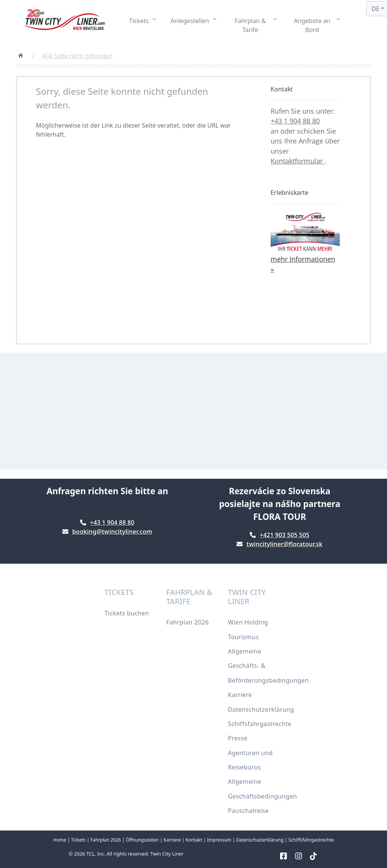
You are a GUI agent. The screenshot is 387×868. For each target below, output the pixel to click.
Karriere (240, 695)
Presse (238, 738)
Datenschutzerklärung (261, 709)
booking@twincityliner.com (112, 532)
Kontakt (194, 840)
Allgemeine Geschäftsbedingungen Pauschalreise (262, 796)
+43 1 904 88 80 (295, 121)
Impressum (219, 840)
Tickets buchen (127, 613)
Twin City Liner (167, 854)
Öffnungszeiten (142, 840)
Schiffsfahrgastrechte (260, 724)
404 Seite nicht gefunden (77, 56)
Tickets (78, 840)
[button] (143, 21)
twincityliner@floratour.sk (284, 544)
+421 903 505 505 (284, 535)
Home (60, 840)
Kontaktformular (298, 161)
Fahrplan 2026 (188, 622)
